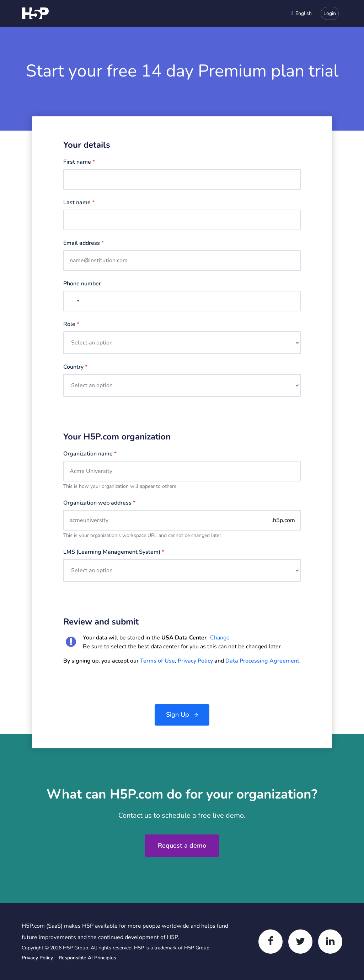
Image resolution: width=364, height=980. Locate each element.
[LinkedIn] (330, 942)
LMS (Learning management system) (114, 552)
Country (75, 367)
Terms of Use (157, 661)
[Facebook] (271, 942)
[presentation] (117, 685)
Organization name (90, 454)
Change (220, 638)
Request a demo (182, 845)
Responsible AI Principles (87, 958)
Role (71, 324)
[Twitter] (300, 942)
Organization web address (99, 503)
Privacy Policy (195, 661)
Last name (79, 202)
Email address (84, 243)
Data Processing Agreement (262, 661)
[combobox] (301, 13)
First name (79, 162)
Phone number (82, 284)
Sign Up (178, 715)
